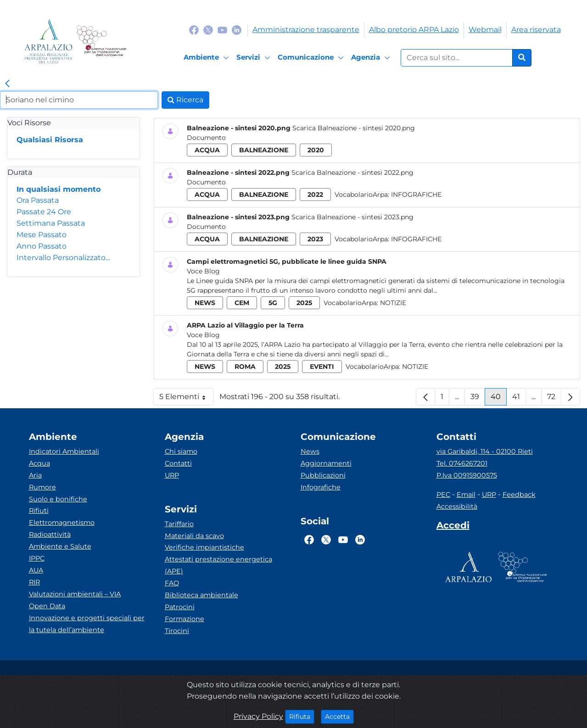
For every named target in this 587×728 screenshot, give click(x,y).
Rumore (42, 487)
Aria (35, 475)
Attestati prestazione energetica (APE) (218, 565)
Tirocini (177, 631)
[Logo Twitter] (208, 30)
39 (478, 399)
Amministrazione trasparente (306, 30)
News (310, 451)
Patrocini (180, 607)
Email (466, 495)
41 (519, 399)
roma (245, 367)
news (205, 303)
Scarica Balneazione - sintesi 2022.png (352, 172)
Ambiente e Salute (60, 546)
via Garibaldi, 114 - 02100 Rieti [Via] (485, 451)
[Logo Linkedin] (237, 30)
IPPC (37, 558)
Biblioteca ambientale (201, 595)
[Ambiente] (208, 58)
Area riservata (536, 30)
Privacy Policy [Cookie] (258, 716)
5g (273, 303)
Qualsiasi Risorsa (50, 140)
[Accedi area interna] (453, 527)
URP (172, 475)
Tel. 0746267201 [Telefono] (462, 463)
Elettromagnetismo (62, 522)
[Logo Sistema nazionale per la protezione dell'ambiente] (101, 42)
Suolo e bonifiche (58, 499)
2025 (304, 303)
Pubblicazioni (323, 475)
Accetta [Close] (339, 716)
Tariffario (179, 524)
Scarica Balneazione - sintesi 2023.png (352, 217)
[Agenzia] (372, 58)
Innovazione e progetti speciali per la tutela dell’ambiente (87, 624)
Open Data (47, 606)
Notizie (393, 303)
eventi (322, 367)
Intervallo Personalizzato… (63, 258)
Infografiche (416, 195)
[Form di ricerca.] (457, 58)
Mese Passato (42, 235)
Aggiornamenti (326, 463)
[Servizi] (255, 58)
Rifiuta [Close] (302, 716)
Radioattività (50, 534)
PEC (443, 495)
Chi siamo (181, 451)
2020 (316, 150)
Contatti (178, 463)
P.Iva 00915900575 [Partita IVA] (467, 475)
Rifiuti (39, 511)
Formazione (184, 619)
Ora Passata (38, 200)
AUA (36, 570)
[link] (7, 84)
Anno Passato (42, 246)
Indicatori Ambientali (64, 451)
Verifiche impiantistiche (204, 547)
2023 (315, 239)
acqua (207, 150)
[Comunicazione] (312, 58)
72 (554, 399)
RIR (34, 582)
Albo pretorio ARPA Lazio (414, 30)
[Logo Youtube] (222, 30)
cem (242, 303)
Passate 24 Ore (44, 212)
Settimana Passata (51, 223)
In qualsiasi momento (59, 189)
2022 (315, 195)
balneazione (264, 150)
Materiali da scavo (194, 536)
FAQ (172, 583)
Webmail (485, 30)
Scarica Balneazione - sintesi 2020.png (354, 128)
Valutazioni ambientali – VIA (75, 594)
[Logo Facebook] (194, 30)
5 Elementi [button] (186, 399)
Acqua (39, 463)
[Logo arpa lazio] (48, 42)
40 (499, 399)
